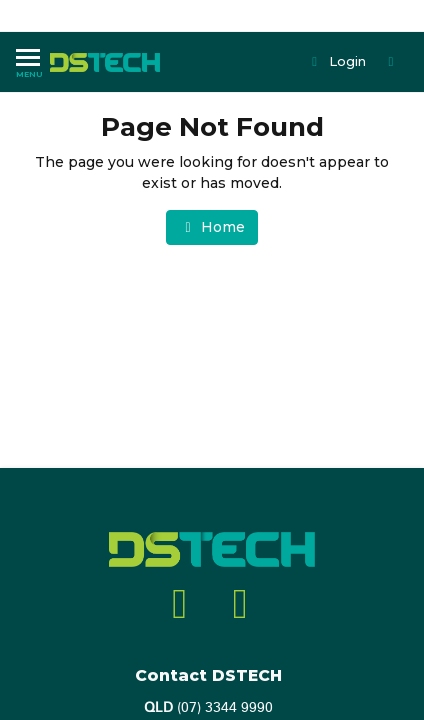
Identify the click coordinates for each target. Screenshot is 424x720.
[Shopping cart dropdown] (393, 61)
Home (212, 227)
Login (337, 61)
